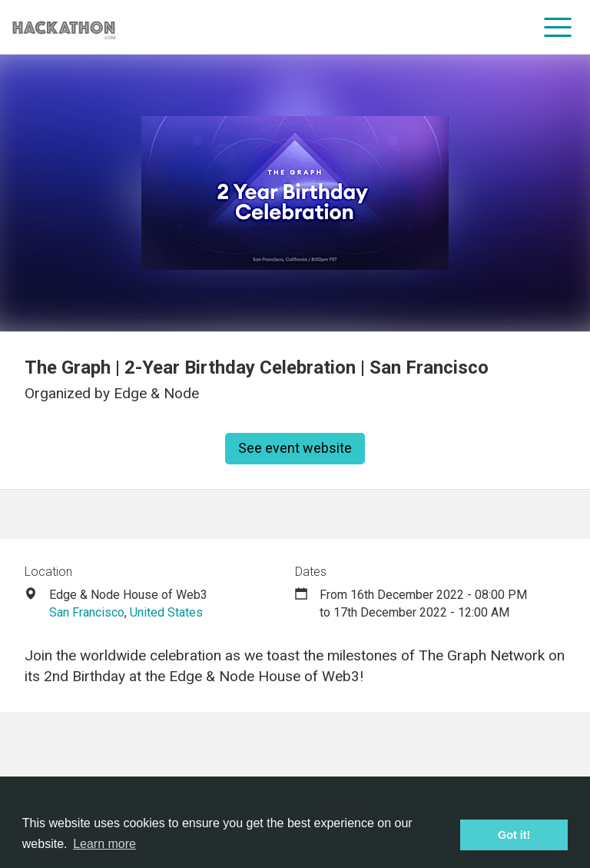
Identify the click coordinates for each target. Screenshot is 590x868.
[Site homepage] (64, 27)
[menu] (558, 27)
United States (166, 612)
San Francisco (87, 612)
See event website (295, 448)
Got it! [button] (514, 835)
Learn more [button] (104, 844)
